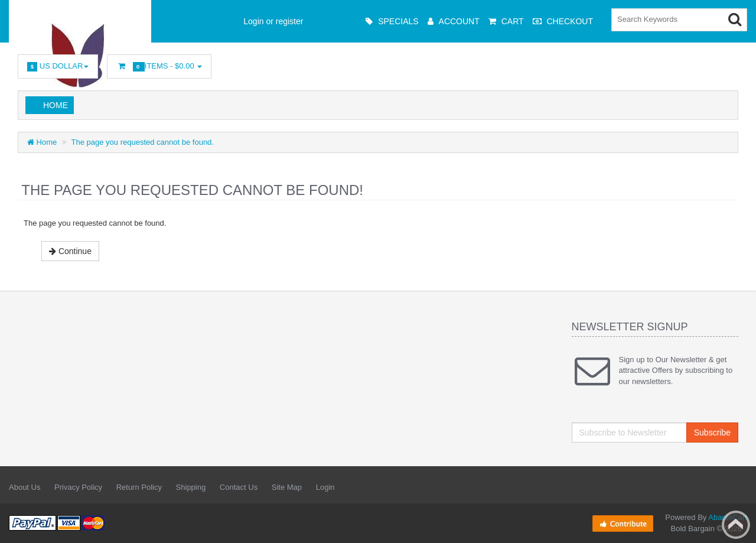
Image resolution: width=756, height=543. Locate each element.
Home (56, 105)
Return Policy (139, 487)
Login (325, 487)
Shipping (191, 487)
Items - (159, 66)
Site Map (287, 487)
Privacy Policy (78, 487)
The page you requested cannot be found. (143, 142)
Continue (70, 251)
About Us (25, 487)
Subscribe (712, 433)
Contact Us (239, 487)
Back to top (736, 525)
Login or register (273, 21)
